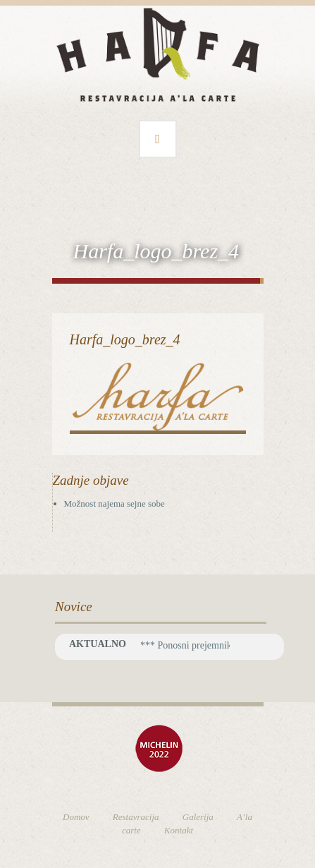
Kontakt (179, 830)
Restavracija (136, 817)
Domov (76, 817)
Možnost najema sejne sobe (115, 504)
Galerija (198, 817)
